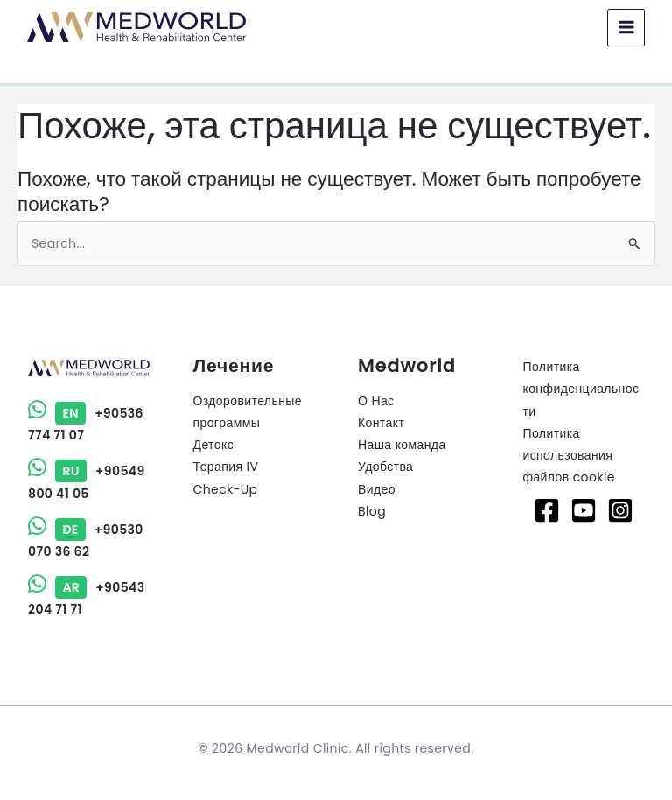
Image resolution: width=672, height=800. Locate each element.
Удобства (385, 467)
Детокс (214, 445)
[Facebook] (547, 510)
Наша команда (402, 445)
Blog (372, 511)
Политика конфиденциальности (581, 389)
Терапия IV (226, 467)
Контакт (381, 423)
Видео (377, 489)
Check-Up (226, 489)
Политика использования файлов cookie (569, 455)
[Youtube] (584, 510)
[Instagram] (620, 510)
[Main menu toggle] (625, 28)
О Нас (376, 401)
